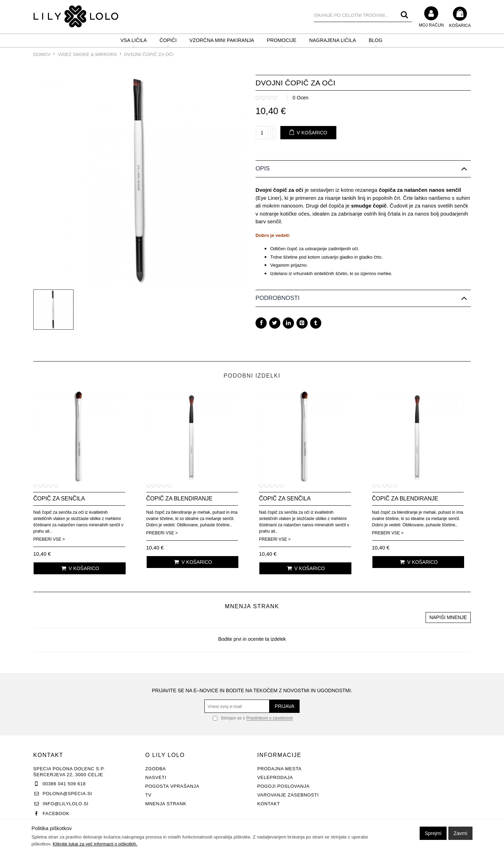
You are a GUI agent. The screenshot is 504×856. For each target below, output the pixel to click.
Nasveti (156, 777)
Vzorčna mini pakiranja (222, 40)
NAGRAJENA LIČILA (332, 40)
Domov (42, 54)
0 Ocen (300, 98)
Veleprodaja (275, 777)
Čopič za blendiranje (179, 499)
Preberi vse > (49, 539)
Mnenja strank (166, 804)
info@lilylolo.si (66, 804)
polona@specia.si (67, 794)
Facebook (56, 813)
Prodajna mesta (279, 769)
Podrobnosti (278, 298)
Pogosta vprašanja (172, 786)
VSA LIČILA (134, 40)
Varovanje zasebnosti (288, 795)
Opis (263, 169)
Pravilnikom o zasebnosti (270, 718)
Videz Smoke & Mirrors (88, 54)
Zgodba (156, 769)
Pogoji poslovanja (283, 786)
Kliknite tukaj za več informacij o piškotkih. (95, 844)
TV (148, 795)
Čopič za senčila (59, 499)
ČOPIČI (168, 40)
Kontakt (269, 804)
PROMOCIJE (282, 40)
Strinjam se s (229, 718)
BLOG (375, 40)
